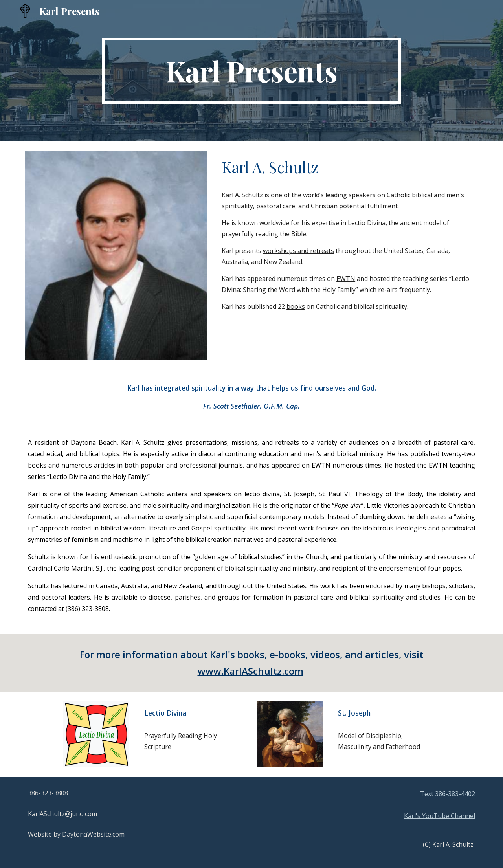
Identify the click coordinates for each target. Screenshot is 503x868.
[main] (251, 71)
